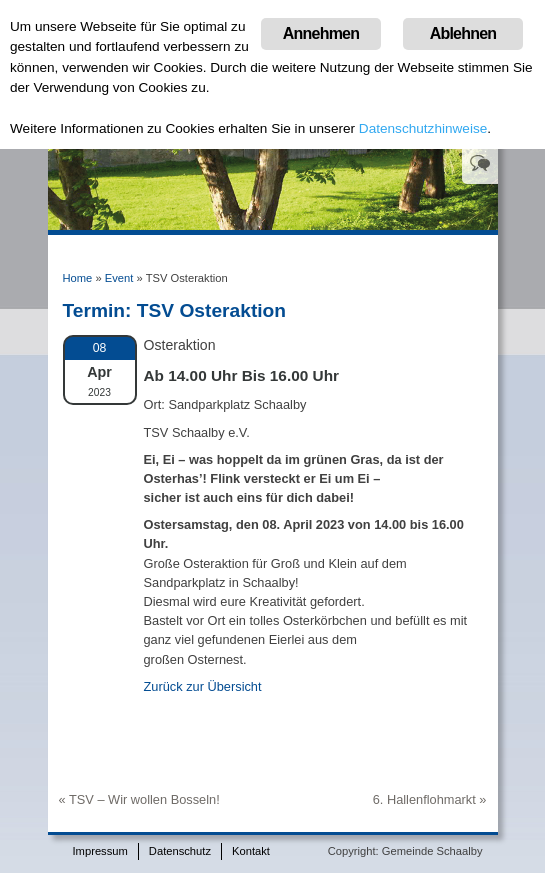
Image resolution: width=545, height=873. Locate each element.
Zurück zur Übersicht (203, 686)
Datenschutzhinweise (423, 128)
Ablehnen (463, 33)
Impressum (100, 851)
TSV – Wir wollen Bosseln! (144, 799)
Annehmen (321, 33)
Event (119, 278)
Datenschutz (180, 851)
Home (78, 278)
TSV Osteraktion (211, 310)
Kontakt (251, 851)
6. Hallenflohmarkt (424, 799)
